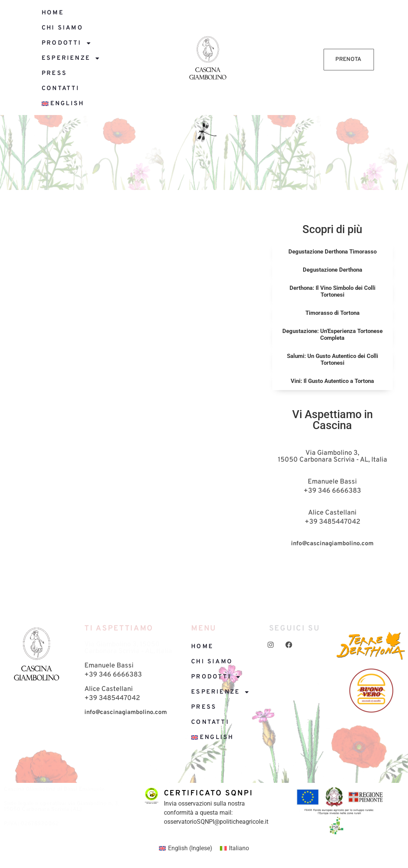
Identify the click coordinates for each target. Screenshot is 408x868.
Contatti (61, 89)
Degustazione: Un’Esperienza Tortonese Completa (332, 334)
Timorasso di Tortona (332, 313)
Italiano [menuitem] (239, 848)
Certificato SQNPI (209, 793)
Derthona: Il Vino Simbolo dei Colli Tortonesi (332, 291)
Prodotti (67, 43)
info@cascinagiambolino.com (332, 544)
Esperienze (71, 58)
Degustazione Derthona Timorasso (332, 252)
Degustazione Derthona (332, 270)
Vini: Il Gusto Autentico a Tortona (332, 381)
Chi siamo (62, 28)
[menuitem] (94, 104)
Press (54, 73)
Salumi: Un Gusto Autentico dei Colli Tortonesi (332, 359)
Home (53, 13)
